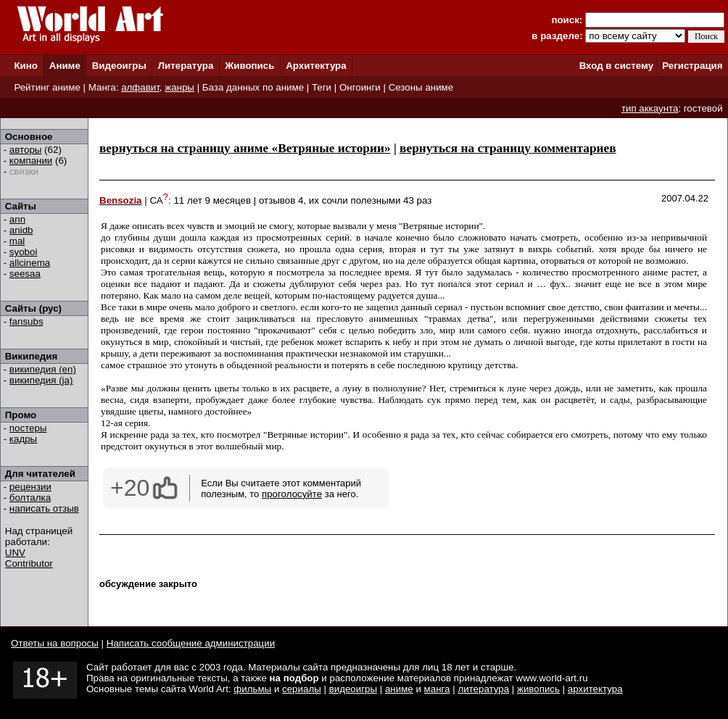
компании (31, 161)
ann (17, 219)
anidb (21, 230)
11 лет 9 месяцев (212, 200)
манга (437, 689)
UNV (15, 553)
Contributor (29, 564)
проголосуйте (292, 494)
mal (17, 241)
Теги (322, 87)
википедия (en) (43, 369)
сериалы (302, 689)
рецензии (30, 487)
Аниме (65, 66)
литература (483, 689)
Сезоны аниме (421, 87)
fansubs (26, 321)
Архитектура (316, 66)
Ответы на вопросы (55, 643)
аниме (399, 689)
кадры (23, 439)
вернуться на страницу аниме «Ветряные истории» (245, 148)
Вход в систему (616, 66)
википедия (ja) (41, 380)
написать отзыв (44, 508)
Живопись (249, 66)
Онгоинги (360, 87)
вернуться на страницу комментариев (508, 148)
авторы (26, 150)
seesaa (25, 274)
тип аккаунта (650, 108)
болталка (30, 498)
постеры (28, 428)
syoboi (24, 252)
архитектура (595, 689)
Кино (26, 66)
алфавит (140, 87)
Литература (186, 66)
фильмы (252, 689)
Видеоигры (119, 66)
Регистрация (692, 66)
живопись (538, 689)
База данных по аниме (253, 87)
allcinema (30, 263)
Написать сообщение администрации (191, 643)
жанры (179, 87)
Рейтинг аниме (47, 87)
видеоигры (353, 689)
